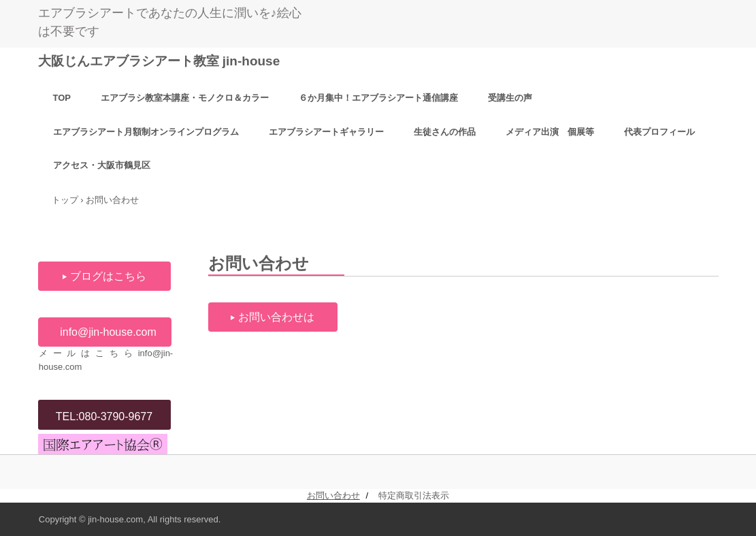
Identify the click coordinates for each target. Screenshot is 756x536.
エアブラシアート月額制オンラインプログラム (146, 132)
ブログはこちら (108, 276)
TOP (62, 98)
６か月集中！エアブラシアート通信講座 (378, 98)
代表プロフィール (659, 132)
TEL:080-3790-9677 (104, 416)
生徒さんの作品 (445, 132)
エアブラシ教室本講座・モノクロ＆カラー (185, 98)
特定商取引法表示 (414, 495)
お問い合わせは (276, 317)
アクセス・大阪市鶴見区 (102, 165)
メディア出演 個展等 (550, 132)
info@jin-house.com (108, 332)
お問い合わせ (333, 495)
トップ (65, 200)
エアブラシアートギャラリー (326, 132)
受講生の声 (510, 98)
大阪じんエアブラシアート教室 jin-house (159, 61)
